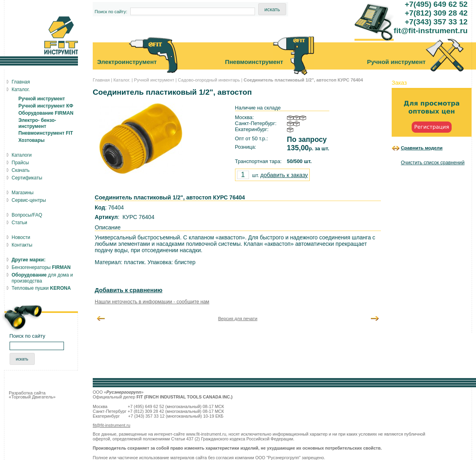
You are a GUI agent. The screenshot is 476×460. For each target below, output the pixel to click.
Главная (101, 80)
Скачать (21, 170)
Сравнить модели (422, 148)
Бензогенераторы (41, 267)
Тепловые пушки (41, 288)
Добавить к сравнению (128, 290)
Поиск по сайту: (111, 12)
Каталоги (22, 155)
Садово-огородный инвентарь (209, 80)
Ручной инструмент (154, 80)
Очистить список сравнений (433, 163)
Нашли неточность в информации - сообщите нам (152, 302)
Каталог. (122, 80)
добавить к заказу (284, 175)
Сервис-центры (29, 200)
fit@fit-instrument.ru (112, 425)
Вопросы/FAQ (27, 215)
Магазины (23, 193)
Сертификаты (27, 178)
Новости (21, 237)
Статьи (19, 223)
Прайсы (20, 163)
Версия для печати (238, 319)
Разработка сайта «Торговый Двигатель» (32, 395)
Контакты (22, 245)
